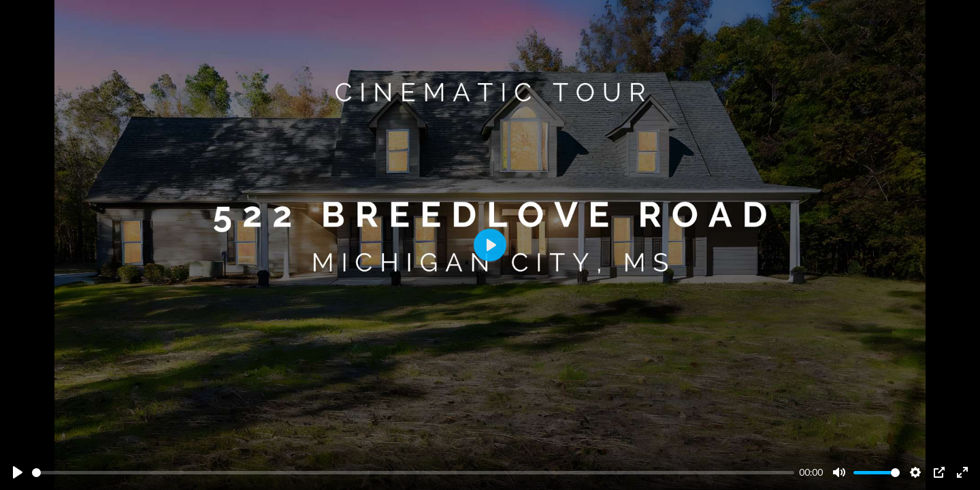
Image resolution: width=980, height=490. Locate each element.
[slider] (413, 473)
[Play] (18, 472)
